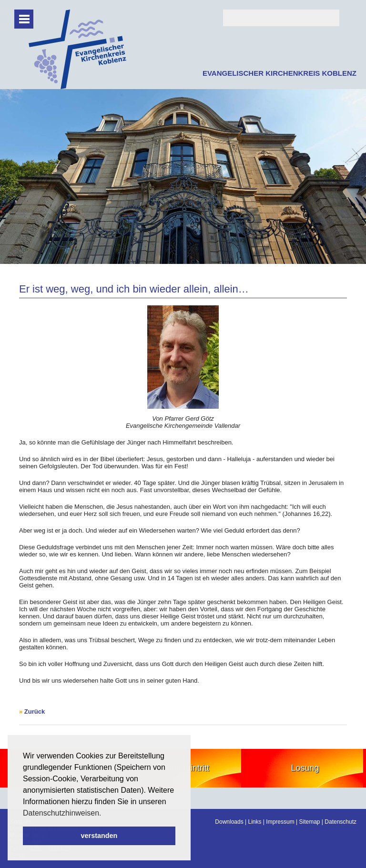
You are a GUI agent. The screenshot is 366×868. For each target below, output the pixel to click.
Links (255, 822)
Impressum (280, 822)
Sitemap (309, 822)
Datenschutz (341, 822)
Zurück (35, 712)
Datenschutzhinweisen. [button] (62, 813)
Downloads (229, 822)
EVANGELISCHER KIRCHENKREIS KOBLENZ (280, 73)
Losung (305, 768)
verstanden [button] (99, 836)
